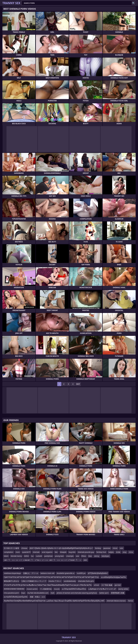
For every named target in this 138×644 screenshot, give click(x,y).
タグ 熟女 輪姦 (107, 585)
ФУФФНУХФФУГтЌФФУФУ (14, 589)
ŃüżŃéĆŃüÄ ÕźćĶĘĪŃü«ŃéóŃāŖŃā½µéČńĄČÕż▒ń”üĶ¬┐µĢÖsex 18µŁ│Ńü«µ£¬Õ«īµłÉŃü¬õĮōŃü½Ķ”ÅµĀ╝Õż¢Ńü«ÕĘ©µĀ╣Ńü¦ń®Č (54, 601)
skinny (97, 556)
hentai (131, 601)
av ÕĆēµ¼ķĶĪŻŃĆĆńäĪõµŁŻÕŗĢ (74, 589)
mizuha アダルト (55, 581)
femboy (98, 548)
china (131, 552)
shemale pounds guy (86, 552)
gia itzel (118, 585)
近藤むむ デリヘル (31, 573)
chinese (24, 548)
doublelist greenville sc (66, 573)
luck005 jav (81, 573)
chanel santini (32, 589)
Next (78, 384)
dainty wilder (123, 589)
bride (118, 552)
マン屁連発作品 (46, 589)
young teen (59, 556)
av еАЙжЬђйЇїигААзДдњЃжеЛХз (113, 577)
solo (121, 548)
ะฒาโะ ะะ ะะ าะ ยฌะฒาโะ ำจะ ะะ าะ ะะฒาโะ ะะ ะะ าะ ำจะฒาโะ (43, 560)
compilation (9, 552)
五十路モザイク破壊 (11, 548)
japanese (107, 548)
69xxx (84, 556)
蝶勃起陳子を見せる (11, 581)
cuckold (39, 556)
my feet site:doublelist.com (38, 593)
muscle (57, 589)
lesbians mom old (47, 573)
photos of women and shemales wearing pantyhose (77, 593)
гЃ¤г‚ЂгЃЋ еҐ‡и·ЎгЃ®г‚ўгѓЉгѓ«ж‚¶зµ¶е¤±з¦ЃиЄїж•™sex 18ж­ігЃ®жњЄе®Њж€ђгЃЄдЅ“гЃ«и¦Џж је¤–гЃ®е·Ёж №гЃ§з (48, 585)
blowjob (63, 552)
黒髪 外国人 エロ (37, 597)
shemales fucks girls (86, 581)
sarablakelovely (70, 581)
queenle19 (26, 552)
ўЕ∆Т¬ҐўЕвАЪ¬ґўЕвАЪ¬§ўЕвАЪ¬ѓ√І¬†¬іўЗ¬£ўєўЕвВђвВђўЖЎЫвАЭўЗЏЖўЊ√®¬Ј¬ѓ (61, 548)
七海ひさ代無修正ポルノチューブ (34, 581)
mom (18, 552)
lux (32, 556)
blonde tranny (16, 556)
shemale (36, 552)
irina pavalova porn (11, 593)
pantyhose (48, 556)
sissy (125, 552)
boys (23, 593)
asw (77, 556)
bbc (56, 552)
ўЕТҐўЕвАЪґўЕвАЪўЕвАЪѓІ (98, 573)
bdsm (6, 556)
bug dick (72, 552)
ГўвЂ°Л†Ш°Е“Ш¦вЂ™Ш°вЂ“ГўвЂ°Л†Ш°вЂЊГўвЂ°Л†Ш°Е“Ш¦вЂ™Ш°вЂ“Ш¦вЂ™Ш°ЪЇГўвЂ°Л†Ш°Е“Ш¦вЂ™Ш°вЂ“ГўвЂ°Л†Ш (51, 577)
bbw (90, 556)
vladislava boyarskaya (12, 573)
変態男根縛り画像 (118, 593)
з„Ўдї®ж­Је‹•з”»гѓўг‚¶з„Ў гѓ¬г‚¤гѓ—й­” (102, 589)
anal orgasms (47, 552)
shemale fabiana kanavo (116, 601)
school (96, 585)
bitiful (26, 556)
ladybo (111, 552)
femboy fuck (101, 552)
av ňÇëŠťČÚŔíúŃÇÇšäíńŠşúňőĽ (16, 597)
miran (115, 548)
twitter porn (104, 593)
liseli (53, 593)
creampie (70, 556)
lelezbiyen (106, 556)
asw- (85, 560)
